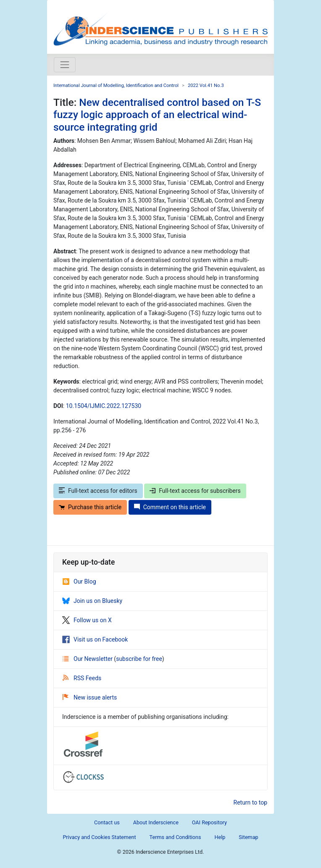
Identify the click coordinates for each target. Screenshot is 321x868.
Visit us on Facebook (95, 639)
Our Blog (79, 581)
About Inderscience (156, 822)
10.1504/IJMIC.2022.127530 (104, 406)
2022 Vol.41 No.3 (206, 85)
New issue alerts (90, 697)
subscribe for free (139, 659)
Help (220, 837)
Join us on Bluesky (92, 601)
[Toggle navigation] (65, 65)
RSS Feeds (82, 678)
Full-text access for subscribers (195, 491)
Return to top (251, 802)
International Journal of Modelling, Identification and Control (116, 85)
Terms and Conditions (175, 837)
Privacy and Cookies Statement (99, 837)
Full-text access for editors (98, 491)
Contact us (107, 822)
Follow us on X (87, 620)
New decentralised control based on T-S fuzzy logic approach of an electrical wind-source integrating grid (157, 115)
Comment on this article (170, 507)
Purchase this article (90, 507)
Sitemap (248, 837)
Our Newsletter (88, 659)
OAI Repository (209, 822)
